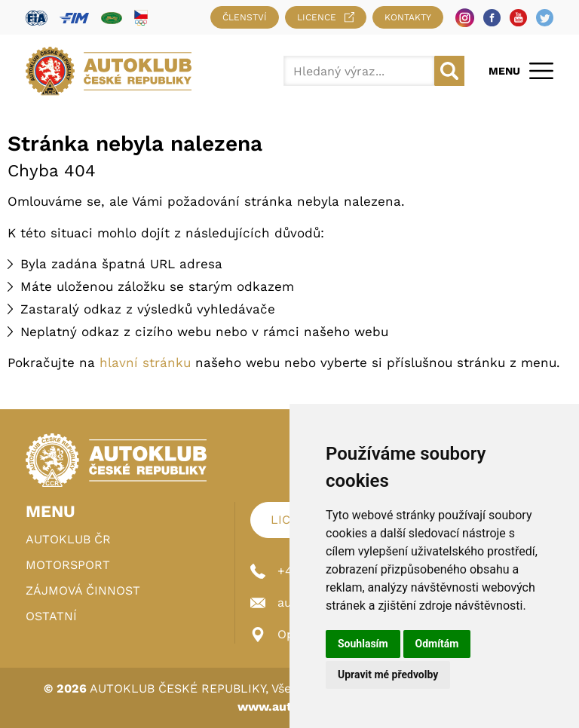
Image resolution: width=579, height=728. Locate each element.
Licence (326, 17)
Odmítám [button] (437, 644)
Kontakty (408, 17)
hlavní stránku (145, 362)
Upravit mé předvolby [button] (388, 674)
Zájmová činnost (83, 590)
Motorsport (68, 565)
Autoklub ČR (68, 539)
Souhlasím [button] (363, 644)
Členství (245, 17)
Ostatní (51, 616)
